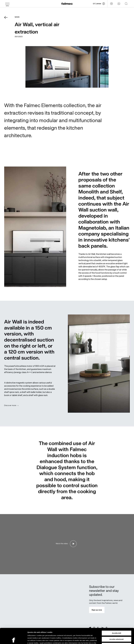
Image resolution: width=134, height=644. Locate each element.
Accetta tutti (117, 618)
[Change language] (99, 4)
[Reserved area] (119, 4)
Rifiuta (117, 631)
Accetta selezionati (116, 625)
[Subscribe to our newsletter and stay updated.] (97, 610)
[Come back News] (7, 19)
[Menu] (7, 4)
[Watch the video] (67, 544)
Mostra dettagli (110, 640)
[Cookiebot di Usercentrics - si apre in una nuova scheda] (14, 640)
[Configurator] (111, 4)
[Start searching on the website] (126, 4)
